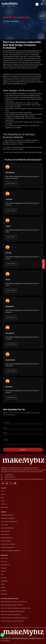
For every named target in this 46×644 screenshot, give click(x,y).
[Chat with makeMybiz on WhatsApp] (2, 635)
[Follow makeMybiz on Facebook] (7, 483)
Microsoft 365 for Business (8, 544)
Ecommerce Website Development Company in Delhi (16, 608)
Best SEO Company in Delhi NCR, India (11, 615)
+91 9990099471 (9, 475)
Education (4, 578)
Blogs (2, 498)
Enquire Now (43, 264)
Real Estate (4, 594)
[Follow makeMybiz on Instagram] (11, 483)
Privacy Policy (5, 507)
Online (3, 584)
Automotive (4, 558)
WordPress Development (8, 547)
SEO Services (4, 525)
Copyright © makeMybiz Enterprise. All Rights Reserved (22, 638)
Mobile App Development (8, 518)
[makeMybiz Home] (9, 4)
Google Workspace (6, 541)
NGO (2, 574)
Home (3, 491)
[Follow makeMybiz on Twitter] (3, 483)
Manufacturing (5, 565)
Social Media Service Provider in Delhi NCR (12, 621)
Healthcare (4, 591)
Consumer (4, 568)
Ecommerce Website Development (11, 551)
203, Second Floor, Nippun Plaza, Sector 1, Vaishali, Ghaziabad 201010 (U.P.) (24, 479)
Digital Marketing (5, 531)
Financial (3, 571)
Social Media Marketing (7, 528)
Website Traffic (5, 534)
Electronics (4, 562)
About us (3, 494)
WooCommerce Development (9, 522)
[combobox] (37, 4)
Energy (3, 587)
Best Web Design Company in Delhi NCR (12, 605)
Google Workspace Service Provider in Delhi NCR (14, 618)
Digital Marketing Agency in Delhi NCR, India (13, 611)
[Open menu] (42, 4)
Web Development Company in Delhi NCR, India (14, 602)
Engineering (4, 581)
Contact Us (4, 504)
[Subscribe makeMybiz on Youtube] (15, 483)
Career (3, 501)
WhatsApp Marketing (7, 538)
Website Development (7, 515)
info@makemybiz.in (10, 477)
